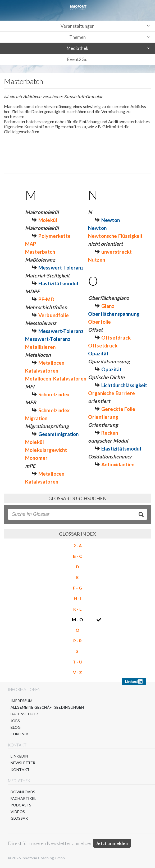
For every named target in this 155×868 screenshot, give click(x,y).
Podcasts (21, 805)
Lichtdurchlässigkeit (124, 385)
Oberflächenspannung (114, 314)
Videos (18, 812)
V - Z (78, 672)
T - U (77, 662)
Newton (111, 220)
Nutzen (97, 260)
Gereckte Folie (118, 409)
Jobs (15, 721)
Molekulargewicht (46, 450)
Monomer (36, 458)
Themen (78, 37)
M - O (77, 619)
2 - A (78, 546)
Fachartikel (23, 798)
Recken (110, 433)
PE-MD (46, 299)
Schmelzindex (54, 394)
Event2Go (77, 59)
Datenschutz (25, 714)
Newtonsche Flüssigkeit (115, 236)
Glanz (108, 306)
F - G (77, 588)
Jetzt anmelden (112, 843)
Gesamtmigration (58, 434)
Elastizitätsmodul (58, 283)
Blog (16, 727)
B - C (78, 556)
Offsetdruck (116, 338)
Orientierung (103, 417)
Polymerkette (54, 236)
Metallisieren (40, 347)
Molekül (48, 220)
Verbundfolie (54, 315)
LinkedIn (19, 756)
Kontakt (20, 770)
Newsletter (23, 763)
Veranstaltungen (77, 26)
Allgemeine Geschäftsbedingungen (47, 707)
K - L (78, 609)
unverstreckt (117, 252)
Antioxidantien (118, 464)
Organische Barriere (111, 393)
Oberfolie (99, 322)
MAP (31, 244)
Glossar (19, 818)
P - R (78, 641)
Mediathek (77, 48)
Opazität (98, 353)
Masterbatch (40, 252)
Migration (36, 418)
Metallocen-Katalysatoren (56, 379)
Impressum (21, 701)
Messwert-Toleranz (61, 268)
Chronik (19, 734)
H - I (78, 598)
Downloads (23, 792)
